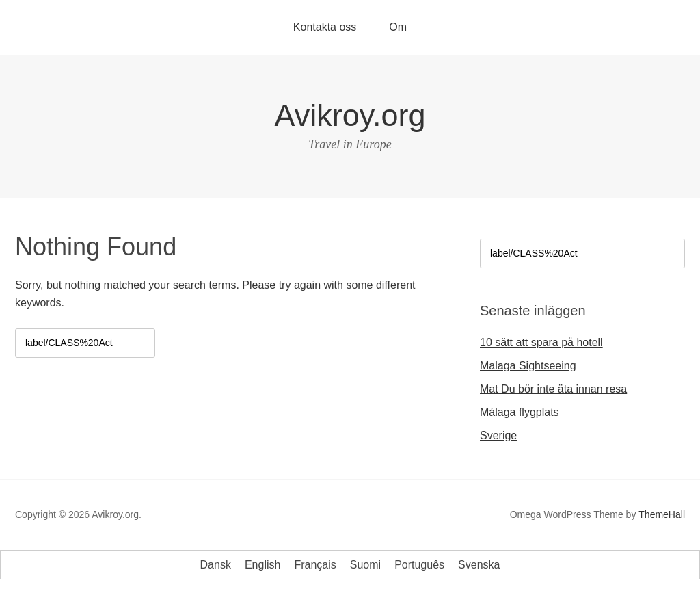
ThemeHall (662, 514)
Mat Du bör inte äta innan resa (553, 389)
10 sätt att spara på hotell (541, 342)
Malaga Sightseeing (528, 366)
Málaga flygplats (520, 412)
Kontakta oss (325, 27)
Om (398, 27)
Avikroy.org (350, 115)
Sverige (498, 435)
